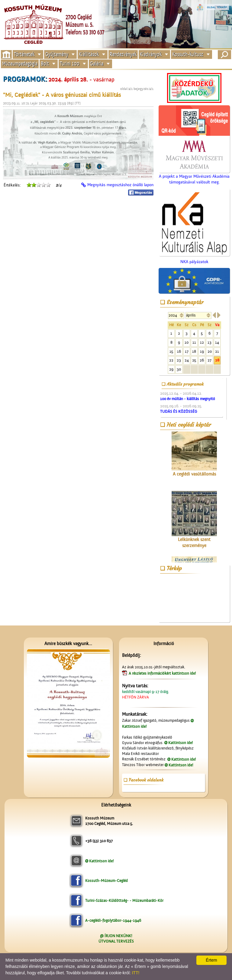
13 (209, 342)
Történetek (24, 54)
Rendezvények (123, 54)
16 (179, 351)
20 (210, 351)
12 (202, 342)
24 (187, 360)
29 (171, 369)
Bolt (45, 64)
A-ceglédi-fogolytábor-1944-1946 (113, 920)
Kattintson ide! (181, 743)
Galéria (97, 64)
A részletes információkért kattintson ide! (163, 673)
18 (194, 351)
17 (187, 351)
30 (179, 369)
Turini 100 (70, 64)
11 (194, 342)
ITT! (135, 973)
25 (194, 360)
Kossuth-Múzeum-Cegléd (106, 881)
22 (171, 360)
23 (179, 360)
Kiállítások (89, 54)
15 (171, 351)
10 (187, 342)
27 (209, 360)
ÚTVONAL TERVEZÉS (116, 941)
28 (217, 360)
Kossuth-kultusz (188, 54)
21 (217, 351)
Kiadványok (151, 54)
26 (202, 360)
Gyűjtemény (57, 54)
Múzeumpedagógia (20, 64)
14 (217, 342)
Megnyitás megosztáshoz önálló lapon (120, 185)
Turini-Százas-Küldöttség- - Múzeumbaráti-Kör (124, 900)
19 (202, 351)
